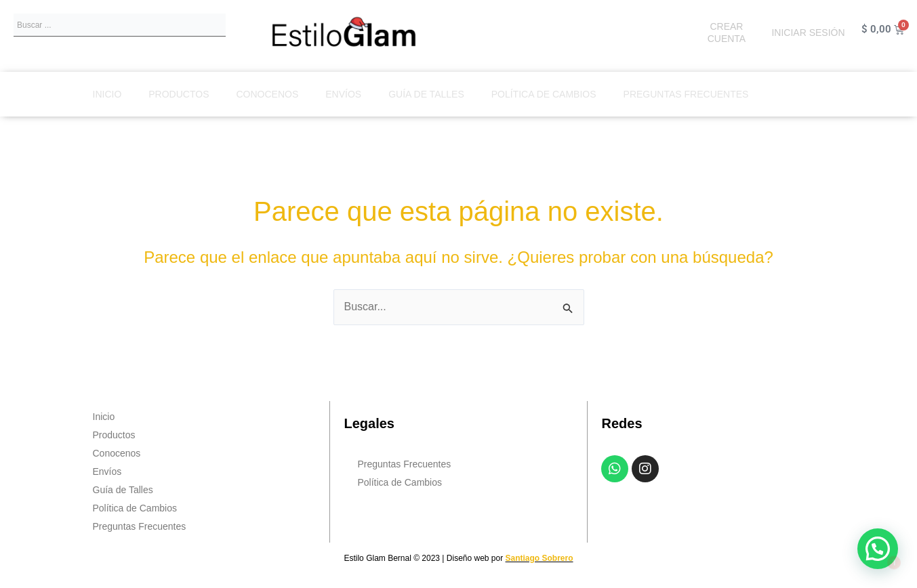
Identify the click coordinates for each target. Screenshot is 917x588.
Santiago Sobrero (539, 558)
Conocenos (267, 94)
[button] (878, 549)
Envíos (343, 94)
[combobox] (120, 25)
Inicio (107, 94)
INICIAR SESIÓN (808, 33)
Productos (179, 94)
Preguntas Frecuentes (686, 94)
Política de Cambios (544, 94)
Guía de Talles (426, 94)
